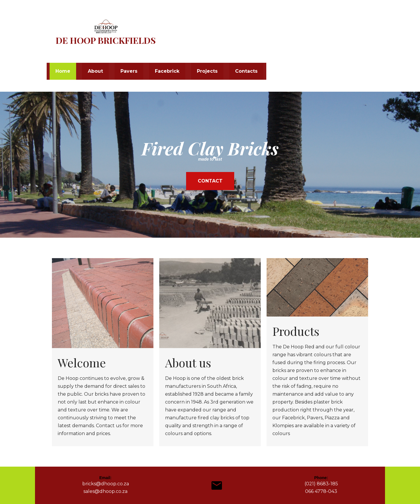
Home (63, 71)
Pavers (129, 71)
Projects (207, 71)
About (95, 71)
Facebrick (167, 71)
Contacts (246, 71)
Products (296, 331)
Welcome (82, 363)
